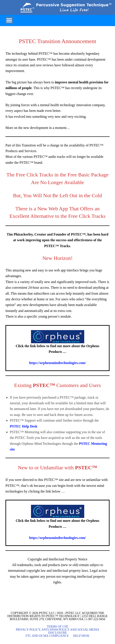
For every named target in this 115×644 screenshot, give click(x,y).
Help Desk (81, 636)
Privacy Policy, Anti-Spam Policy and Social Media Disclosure (57, 631)
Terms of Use (57, 627)
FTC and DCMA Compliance (47, 636)
